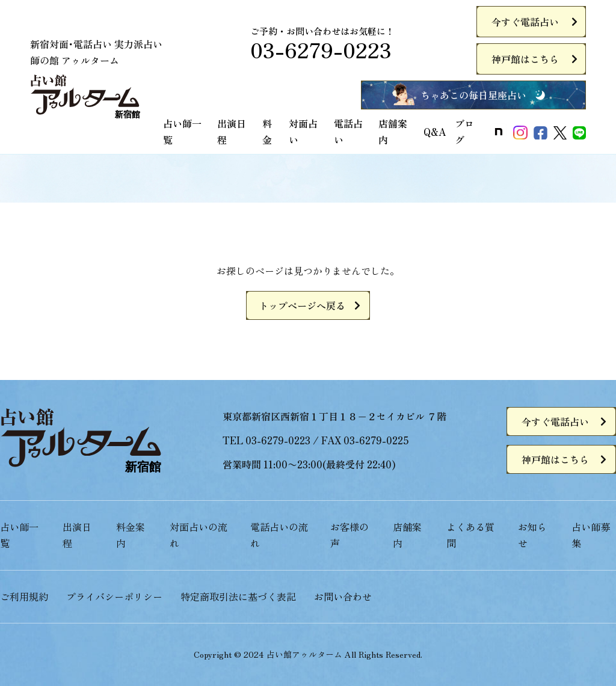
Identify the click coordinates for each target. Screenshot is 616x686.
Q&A (435, 132)
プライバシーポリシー (114, 596)
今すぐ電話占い (525, 22)
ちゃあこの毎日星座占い (473, 95)
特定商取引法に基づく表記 (238, 596)
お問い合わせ (343, 596)
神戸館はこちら (525, 59)
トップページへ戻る (302, 305)
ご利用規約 (24, 596)
